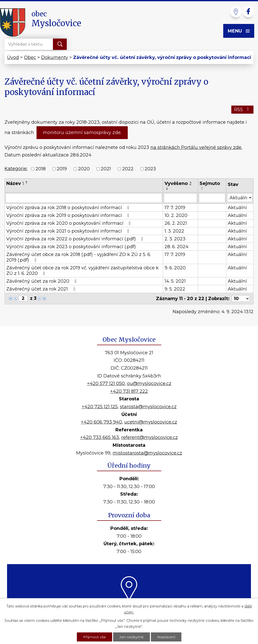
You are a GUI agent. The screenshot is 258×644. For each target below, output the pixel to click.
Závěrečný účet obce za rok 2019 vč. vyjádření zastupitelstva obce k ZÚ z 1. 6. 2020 (83, 271)
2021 (106, 169)
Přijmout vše (94, 637)
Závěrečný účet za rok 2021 (42, 289)
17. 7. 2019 (175, 208)
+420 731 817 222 (129, 391)
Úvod (13, 57)
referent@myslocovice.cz (150, 437)
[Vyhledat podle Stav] (240, 198)
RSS (243, 110)
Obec (30, 57)
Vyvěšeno (178, 183)
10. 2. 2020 (176, 215)
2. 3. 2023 (175, 239)
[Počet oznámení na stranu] (241, 299)
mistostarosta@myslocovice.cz (147, 453)
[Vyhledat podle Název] (84, 198)
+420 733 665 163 (100, 437)
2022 (128, 169)
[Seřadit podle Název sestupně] (27, 184)
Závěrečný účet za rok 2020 (42, 281)
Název (15, 183)
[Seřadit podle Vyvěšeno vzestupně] (167, 187)
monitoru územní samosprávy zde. (82, 133)
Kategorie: (16, 169)
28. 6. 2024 (176, 247)
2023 (150, 169)
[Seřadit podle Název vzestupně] (27, 182)
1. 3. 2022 (174, 231)
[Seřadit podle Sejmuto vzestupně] (202, 187)
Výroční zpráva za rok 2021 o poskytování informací (69, 231)
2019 (62, 169)
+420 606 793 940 (101, 422)
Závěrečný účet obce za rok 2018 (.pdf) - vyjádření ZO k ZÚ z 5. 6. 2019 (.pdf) (79, 257)
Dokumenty (55, 57)
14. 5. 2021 (175, 281)
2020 (84, 169)
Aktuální (237, 208)
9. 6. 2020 (175, 268)
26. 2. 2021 (176, 223)
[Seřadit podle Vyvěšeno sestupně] (167, 189)
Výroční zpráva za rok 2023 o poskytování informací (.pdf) (71, 247)
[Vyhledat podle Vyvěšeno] (180, 198)
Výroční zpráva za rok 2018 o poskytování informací (69, 208)
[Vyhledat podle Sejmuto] (212, 198)
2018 (41, 169)
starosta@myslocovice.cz (148, 407)
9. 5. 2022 (175, 289)
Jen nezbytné (132, 637)
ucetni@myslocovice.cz (151, 422)
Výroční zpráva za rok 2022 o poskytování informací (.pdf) (76, 239)
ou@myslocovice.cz (149, 383)
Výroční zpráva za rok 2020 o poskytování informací (70, 223)
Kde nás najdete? (129, 606)
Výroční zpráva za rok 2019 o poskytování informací (69, 215)
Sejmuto (210, 183)
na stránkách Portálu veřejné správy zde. (196, 147)
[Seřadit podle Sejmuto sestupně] (202, 189)
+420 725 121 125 (100, 407)
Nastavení (166, 637)
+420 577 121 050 (106, 383)
